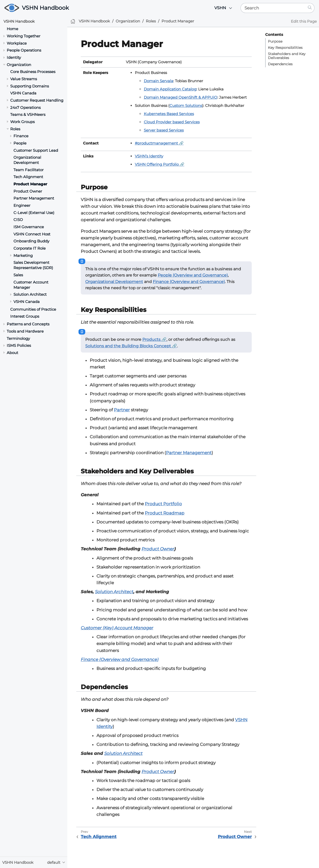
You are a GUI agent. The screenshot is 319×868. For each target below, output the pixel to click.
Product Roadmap (165, 513)
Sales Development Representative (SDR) (33, 265)
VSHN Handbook (45, 8)
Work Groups (22, 122)
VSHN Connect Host (32, 234)
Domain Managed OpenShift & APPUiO (181, 97)
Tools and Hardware (25, 331)
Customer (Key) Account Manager (117, 628)
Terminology (18, 338)
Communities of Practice (33, 309)
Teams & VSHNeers (28, 114)
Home (12, 29)
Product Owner (28, 191)
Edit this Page (304, 21)
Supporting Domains (30, 86)
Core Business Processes (33, 72)
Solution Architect (30, 294)
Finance (21, 136)
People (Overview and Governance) (193, 275)
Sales (18, 275)
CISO (18, 220)
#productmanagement (156, 143)
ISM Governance (29, 227)
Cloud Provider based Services (172, 122)
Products (151, 339)
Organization (19, 65)
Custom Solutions (186, 106)
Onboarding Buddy (31, 241)
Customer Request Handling (37, 100)
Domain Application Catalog (170, 89)
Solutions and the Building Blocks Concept (128, 346)
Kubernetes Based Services (169, 114)
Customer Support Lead (36, 150)
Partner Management (34, 198)
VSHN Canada (23, 93)
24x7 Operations (25, 108)
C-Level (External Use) (34, 213)
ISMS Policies (19, 345)
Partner (122, 410)
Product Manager (30, 184)
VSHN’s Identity (149, 156)
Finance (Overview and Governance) (189, 282)
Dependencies (280, 64)
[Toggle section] (4, 36)
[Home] (73, 21)
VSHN (220, 8)
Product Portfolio (163, 504)
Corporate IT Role (30, 248)
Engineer (22, 205)
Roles (15, 129)
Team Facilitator (29, 170)
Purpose (275, 41)
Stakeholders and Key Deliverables (287, 56)
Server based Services (164, 130)
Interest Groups (25, 316)
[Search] (273, 8)
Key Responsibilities (285, 48)
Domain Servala (159, 81)
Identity (14, 57)
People (20, 143)
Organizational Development (27, 160)
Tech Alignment (28, 177)
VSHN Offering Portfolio (157, 164)
